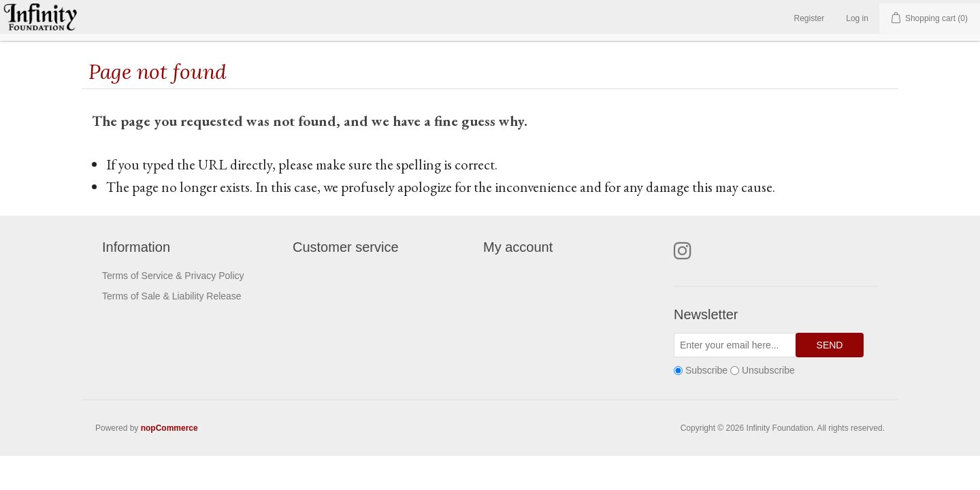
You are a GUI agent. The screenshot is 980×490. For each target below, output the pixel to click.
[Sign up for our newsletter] (735, 345)
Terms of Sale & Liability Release (172, 296)
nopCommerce (169, 428)
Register (810, 18)
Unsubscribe (768, 370)
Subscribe (706, 370)
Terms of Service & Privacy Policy (173, 276)
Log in (857, 18)
